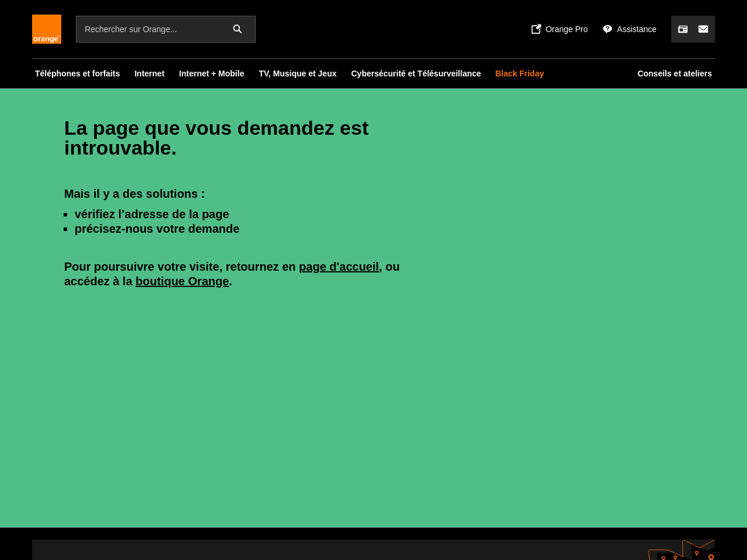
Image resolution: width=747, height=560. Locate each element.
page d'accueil (339, 267)
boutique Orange (182, 281)
